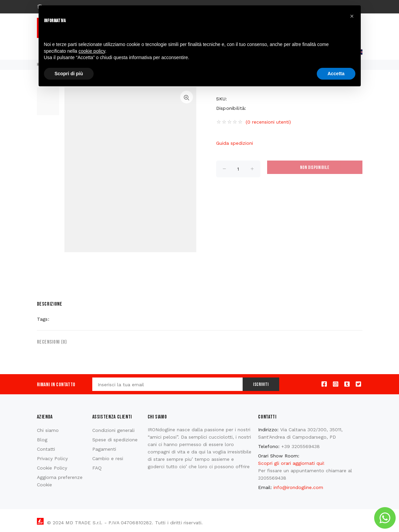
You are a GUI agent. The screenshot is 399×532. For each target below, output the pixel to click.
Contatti (46, 449)
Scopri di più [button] (69, 74)
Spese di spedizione (115, 440)
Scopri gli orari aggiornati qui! (291, 463)
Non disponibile (315, 167)
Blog (42, 440)
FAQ (97, 468)
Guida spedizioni (235, 143)
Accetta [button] (336, 74)
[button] (352, 16)
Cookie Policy (52, 468)
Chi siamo (48, 430)
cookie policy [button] (92, 51)
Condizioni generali (113, 430)
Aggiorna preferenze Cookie (60, 481)
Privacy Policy (52, 458)
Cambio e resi (108, 458)
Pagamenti (104, 449)
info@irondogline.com (298, 487)
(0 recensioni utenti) (268, 122)
